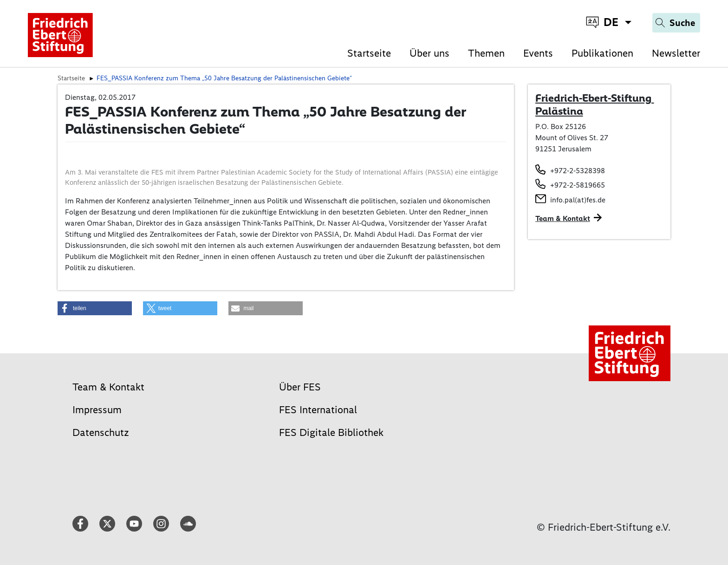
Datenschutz (101, 432)
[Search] (676, 23)
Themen (486, 53)
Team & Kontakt (563, 218)
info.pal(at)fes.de (578, 200)
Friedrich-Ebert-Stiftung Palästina (595, 104)
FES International (318, 410)
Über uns (429, 53)
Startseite (369, 53)
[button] (95, 308)
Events (538, 53)
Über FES (300, 387)
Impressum (97, 410)
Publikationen (602, 53)
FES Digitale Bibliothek (331, 432)
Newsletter (676, 53)
